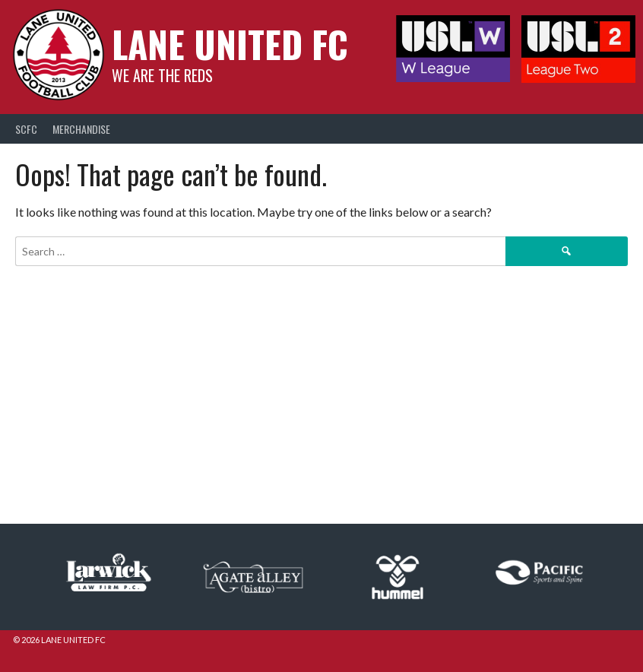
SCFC (26, 129)
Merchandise (81, 129)
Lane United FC (230, 44)
